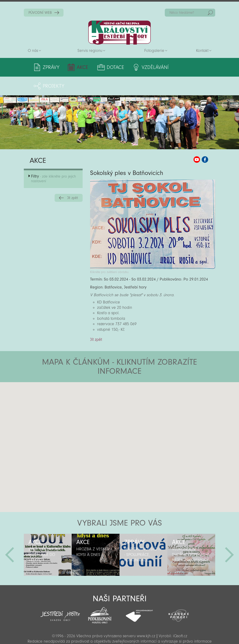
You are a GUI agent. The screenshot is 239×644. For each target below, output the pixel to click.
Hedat (210, 13)
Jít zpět (73, 179)
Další (229, 536)
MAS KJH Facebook (205, 141)
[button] (132, 391)
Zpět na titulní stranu (119, 33)
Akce (82, 67)
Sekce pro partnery (119, 634)
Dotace (114, 67)
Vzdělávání (153, 67)
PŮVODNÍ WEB (40, 13)
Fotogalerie (154, 51)
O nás (33, 51)
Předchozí (10, 536)
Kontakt (202, 51)
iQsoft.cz (180, 617)
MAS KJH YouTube (197, 141)
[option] (48, 536)
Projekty (194, 67)
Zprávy (51, 67)
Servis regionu (90, 51)
